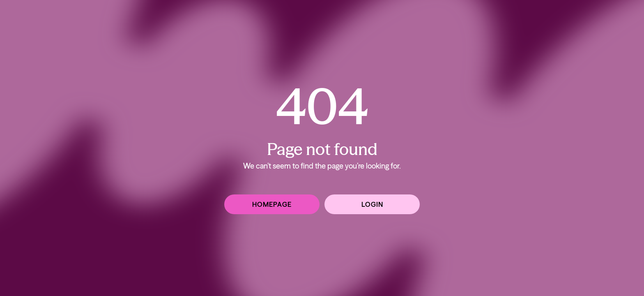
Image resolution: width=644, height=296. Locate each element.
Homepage (272, 204)
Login (372, 204)
